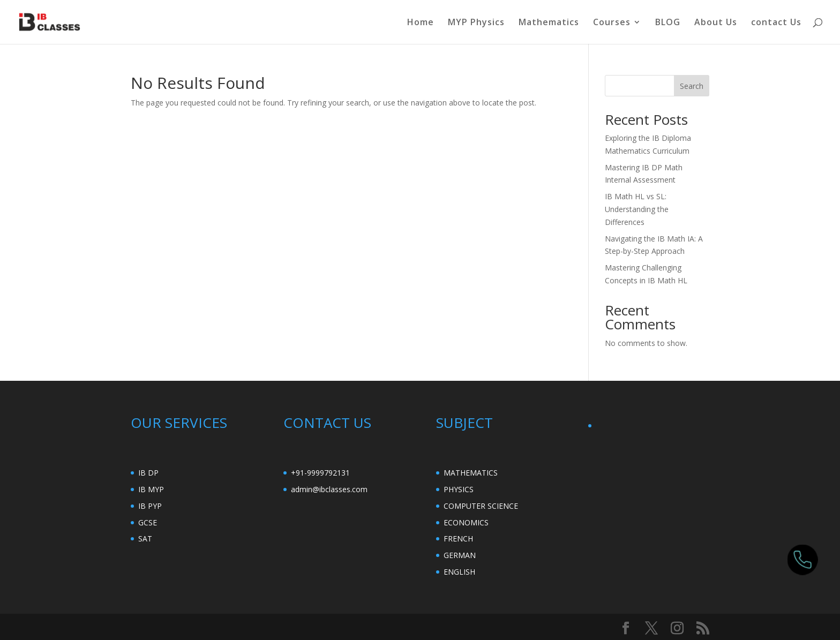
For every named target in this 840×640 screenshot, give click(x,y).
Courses (612, 23)
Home (421, 23)
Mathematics (549, 23)
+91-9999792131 (320, 473)
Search (692, 86)
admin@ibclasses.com (329, 489)
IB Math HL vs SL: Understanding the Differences (637, 209)
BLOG (668, 23)
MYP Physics (476, 23)
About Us (716, 23)
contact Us (776, 23)
